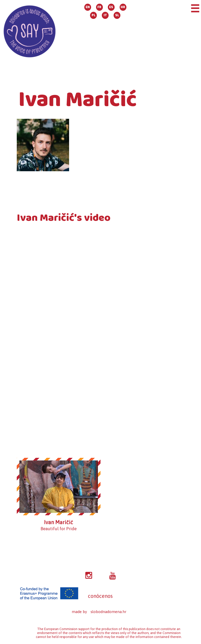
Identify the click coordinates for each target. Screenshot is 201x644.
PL (94, 15)
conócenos (100, 596)
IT (105, 15)
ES (111, 7)
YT (113, 576)
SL (117, 15)
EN (88, 7)
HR (123, 7)
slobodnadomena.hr (108, 612)
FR (99, 7)
